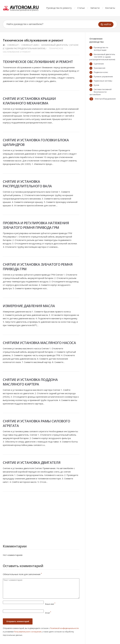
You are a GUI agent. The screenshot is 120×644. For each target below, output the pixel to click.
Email (48, 613)
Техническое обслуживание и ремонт (38, 62)
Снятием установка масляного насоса (39, 343)
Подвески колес (101, 72)
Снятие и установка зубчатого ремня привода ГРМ (38, 267)
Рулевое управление (103, 76)
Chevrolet (13, 45)
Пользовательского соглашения (28, 632)
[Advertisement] (41, 517)
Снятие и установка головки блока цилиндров (36, 142)
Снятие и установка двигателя (32, 462)
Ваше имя (50, 604)
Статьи (81, 8)
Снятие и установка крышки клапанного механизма (29, 101)
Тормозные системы (103, 81)
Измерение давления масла (29, 306)
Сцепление (99, 64)
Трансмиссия (99, 68)
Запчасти (95, 8)
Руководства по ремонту (59, 8)
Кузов (96, 85)
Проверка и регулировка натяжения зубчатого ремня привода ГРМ (36, 225)
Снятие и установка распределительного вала (27, 184)
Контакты (110, 8)
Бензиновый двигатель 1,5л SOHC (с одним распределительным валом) (102, 57)
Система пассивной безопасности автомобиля (100, 92)
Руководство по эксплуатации (101, 49)
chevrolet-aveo (30, 45)
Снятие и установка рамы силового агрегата (36, 423)
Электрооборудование (105, 99)
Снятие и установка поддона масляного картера (30, 382)
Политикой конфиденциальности (64, 628)
